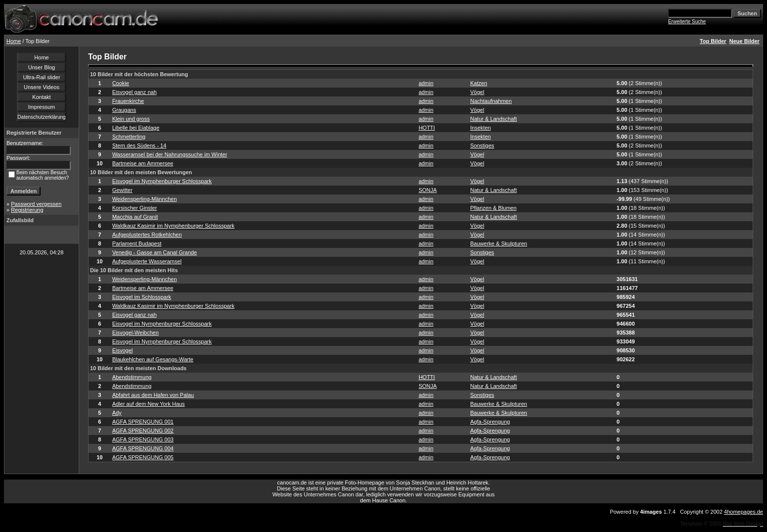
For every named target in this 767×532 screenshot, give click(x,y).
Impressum (42, 107)
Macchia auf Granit (135, 217)
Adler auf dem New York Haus (149, 404)
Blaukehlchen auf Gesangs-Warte (153, 359)
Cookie (121, 83)
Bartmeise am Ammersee (143, 163)
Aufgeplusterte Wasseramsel (147, 261)
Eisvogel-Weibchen (136, 333)
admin (426, 83)
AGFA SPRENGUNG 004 (143, 448)
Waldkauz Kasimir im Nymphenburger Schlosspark (173, 226)
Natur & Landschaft (493, 119)
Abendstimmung (132, 377)
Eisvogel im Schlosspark (142, 297)
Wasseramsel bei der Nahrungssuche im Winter (170, 154)
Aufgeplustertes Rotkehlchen (147, 235)
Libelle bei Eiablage (136, 128)
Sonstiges (482, 145)
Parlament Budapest (137, 243)
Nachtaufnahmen (491, 101)
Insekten (480, 128)
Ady (117, 413)
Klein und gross (131, 119)
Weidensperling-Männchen (145, 199)
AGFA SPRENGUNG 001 (143, 422)
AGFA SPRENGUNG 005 (143, 457)
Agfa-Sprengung (490, 422)
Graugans (124, 110)
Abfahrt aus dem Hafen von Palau (153, 395)
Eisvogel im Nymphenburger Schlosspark (162, 181)
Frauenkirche (128, 101)
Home (14, 41)
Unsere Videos (42, 87)
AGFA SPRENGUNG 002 (143, 431)
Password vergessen (36, 204)
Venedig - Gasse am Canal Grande (155, 252)
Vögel (477, 92)
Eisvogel (123, 350)
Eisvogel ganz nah (135, 92)
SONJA (428, 190)
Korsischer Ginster (135, 208)
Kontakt (41, 97)
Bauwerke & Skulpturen (499, 243)
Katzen (479, 83)
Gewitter (122, 190)
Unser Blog (42, 67)
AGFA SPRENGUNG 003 (143, 439)
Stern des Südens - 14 (139, 145)
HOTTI (427, 128)
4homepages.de (743, 512)
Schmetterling (129, 137)
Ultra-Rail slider (41, 77)
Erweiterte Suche (687, 22)
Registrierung (27, 210)
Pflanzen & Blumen (493, 208)
